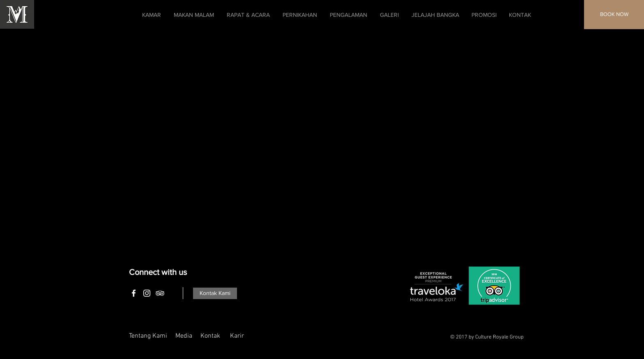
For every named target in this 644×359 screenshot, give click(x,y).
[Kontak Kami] (215, 293)
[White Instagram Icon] (147, 293)
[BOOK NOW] (614, 15)
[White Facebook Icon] (134, 293)
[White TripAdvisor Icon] (160, 293)
